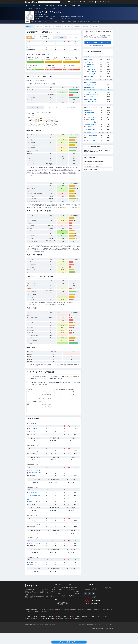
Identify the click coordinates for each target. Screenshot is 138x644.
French (77, 627)
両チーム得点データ (59, 600)
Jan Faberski (88, 76)
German (104, 627)
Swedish (91, 627)
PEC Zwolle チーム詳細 (94, 52)
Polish (98, 627)
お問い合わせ (82, 635)
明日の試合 (72, 600)
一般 (28, 22)
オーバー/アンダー (31, 5)
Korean (57, 627)
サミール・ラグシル (90, 102)
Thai (38, 629)
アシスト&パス (49, 22)
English (28, 627)
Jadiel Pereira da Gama (91, 99)
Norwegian (60, 629)
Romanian (84, 627)
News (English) (109, 639)
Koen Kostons (88, 60)
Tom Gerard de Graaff (91, 135)
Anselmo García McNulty (92, 124)
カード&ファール (67, 22)
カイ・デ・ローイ (90, 62)
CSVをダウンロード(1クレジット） (98, 42)
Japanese (35, 627)
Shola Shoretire (89, 64)
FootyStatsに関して (91, 635)
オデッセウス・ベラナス (91, 85)
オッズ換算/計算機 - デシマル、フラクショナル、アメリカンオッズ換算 (61, 614)
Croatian (44, 629)
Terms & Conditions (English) (97, 639)
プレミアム (72, 5)
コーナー (41, 5)
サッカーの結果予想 (74, 605)
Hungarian (68, 629)
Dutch (27, 629)
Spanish (70, 627)
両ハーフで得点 (58, 605)
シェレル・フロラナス (91, 122)
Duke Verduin (88, 138)
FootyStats (29, 635)
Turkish (42, 627)
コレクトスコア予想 (59, 607)
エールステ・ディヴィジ (34, 462)
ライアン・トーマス (90, 92)
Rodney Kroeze (89, 113)
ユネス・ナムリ (89, 67)
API (66, 5)
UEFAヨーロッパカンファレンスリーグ (34, 509)
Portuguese (49, 627)
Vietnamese (77, 629)
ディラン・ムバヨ (90, 69)
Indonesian (52, 629)
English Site (72, 607)
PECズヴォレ (44, 15)
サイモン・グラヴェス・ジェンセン (94, 117)
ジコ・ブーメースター (91, 94)
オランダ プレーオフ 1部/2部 (34, 484)
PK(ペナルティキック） (85, 22)
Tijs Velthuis (88, 127)
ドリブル (57, 22)
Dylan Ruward (89, 110)
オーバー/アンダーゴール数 (61, 598)
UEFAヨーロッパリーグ (33, 512)
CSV (79, 5)
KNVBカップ (31, 47)
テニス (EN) (59, 5)
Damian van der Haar (91, 108)
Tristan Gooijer (89, 120)
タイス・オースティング (91, 90)
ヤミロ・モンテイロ (90, 83)
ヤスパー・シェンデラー (91, 140)
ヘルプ (99, 635)
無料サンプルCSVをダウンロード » (98, 45)
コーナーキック (58, 602)
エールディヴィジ (32, 44)
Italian (33, 629)
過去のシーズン (98, 22)
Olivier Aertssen (89, 129)
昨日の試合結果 (73, 598)
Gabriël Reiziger (89, 97)
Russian (63, 627)
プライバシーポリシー (108, 635)
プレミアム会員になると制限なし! (69, 642)
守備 (75, 22)
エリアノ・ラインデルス (91, 72)
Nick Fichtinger (89, 87)
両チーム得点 (50, 5)
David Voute (88, 115)
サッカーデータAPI (74, 602)
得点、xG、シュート (37, 22)
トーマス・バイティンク (91, 74)
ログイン (110, 2)
